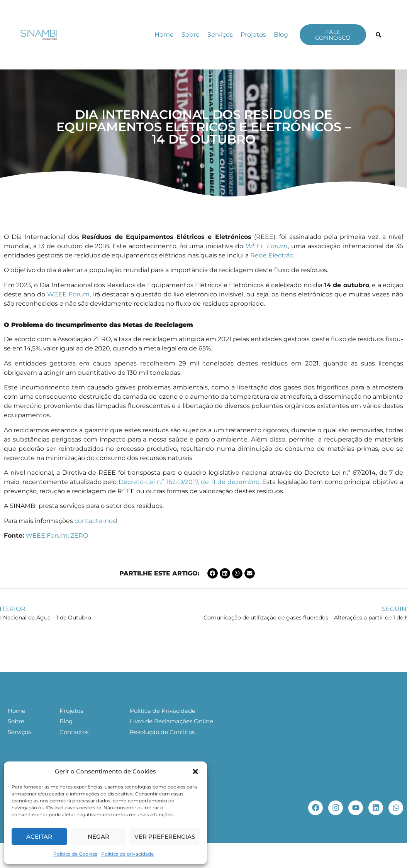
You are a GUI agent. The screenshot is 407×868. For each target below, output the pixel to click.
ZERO (79, 536)
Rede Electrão (272, 255)
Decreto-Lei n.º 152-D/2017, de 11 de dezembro (189, 482)
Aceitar (39, 837)
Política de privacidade (127, 854)
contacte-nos (95, 521)
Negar (98, 837)
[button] (195, 772)
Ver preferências (165, 837)
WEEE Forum (68, 294)
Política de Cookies (75, 854)
